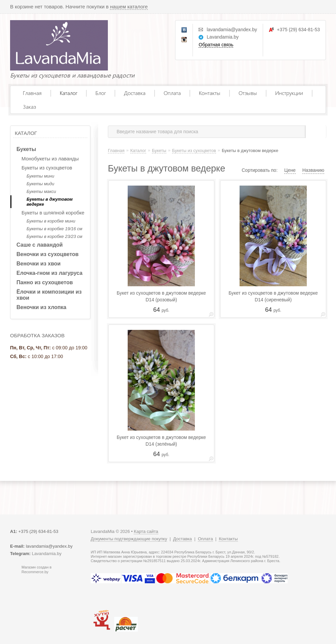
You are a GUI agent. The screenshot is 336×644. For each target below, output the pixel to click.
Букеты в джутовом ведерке (50, 202)
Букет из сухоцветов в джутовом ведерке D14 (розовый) (161, 296)
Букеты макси (41, 191)
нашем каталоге (129, 7)
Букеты (26, 149)
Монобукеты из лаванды (50, 159)
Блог (101, 93)
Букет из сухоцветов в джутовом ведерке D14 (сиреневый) (273, 296)
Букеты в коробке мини (51, 221)
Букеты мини (40, 176)
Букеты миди (40, 184)
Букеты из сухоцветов (47, 168)
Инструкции (289, 93)
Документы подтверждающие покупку (129, 539)
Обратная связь (216, 45)
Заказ (29, 107)
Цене (290, 170)
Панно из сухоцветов (45, 282)
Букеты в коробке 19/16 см (54, 229)
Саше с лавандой (40, 245)
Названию (313, 170)
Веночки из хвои (38, 264)
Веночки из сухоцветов (48, 254)
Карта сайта (146, 531)
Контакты (210, 93)
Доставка (135, 93)
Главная (32, 93)
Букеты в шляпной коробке (53, 213)
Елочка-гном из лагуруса (49, 273)
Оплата (172, 93)
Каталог (69, 93)
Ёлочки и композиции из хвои (49, 295)
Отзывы (248, 93)
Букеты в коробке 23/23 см (54, 236)
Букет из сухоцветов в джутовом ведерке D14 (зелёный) (161, 441)
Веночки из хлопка (41, 307)
